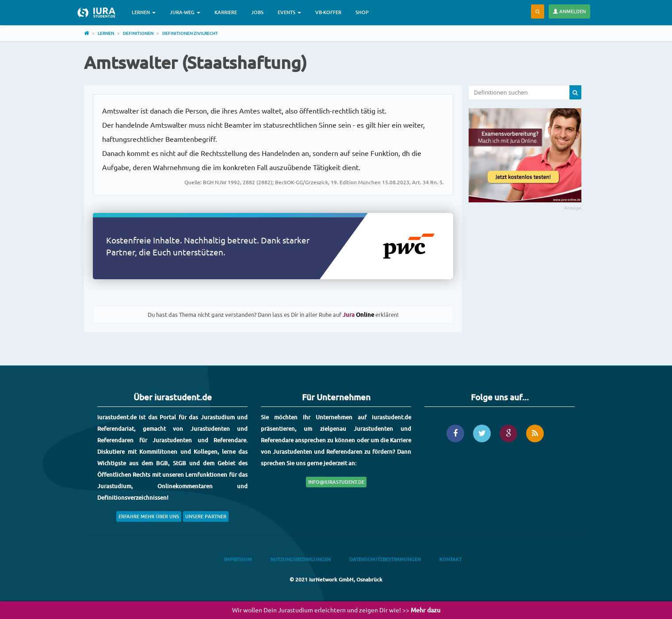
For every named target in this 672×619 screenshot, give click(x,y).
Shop (362, 12)
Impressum (238, 559)
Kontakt (451, 559)
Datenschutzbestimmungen (385, 559)
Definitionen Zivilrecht (190, 33)
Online (358, 315)
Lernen (144, 12)
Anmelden (569, 11)
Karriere (226, 12)
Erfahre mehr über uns (149, 516)
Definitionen (138, 33)
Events (289, 12)
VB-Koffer (328, 12)
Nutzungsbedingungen (301, 559)
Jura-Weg (185, 12)
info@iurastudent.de (336, 482)
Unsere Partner (206, 516)
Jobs (257, 12)
